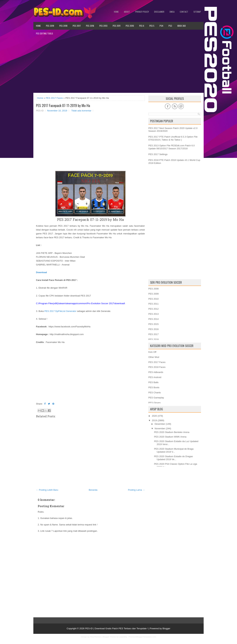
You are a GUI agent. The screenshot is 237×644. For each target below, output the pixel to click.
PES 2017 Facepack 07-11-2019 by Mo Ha (63, 105)
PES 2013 (103, 26)
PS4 (161, 26)
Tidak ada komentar (81, 111)
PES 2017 (77, 26)
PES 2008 (154, 289)
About (127, 12)
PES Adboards (156, 372)
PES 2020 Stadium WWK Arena (170, 437)
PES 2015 (154, 324)
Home (116, 12)
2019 (154, 420)
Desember (160, 424)
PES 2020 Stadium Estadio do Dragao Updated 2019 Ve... (173, 458)
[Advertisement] (118, 65)
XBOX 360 (182, 26)
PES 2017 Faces (54, 98)
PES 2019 (50, 26)
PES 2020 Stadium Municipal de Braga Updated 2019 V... (174, 450)
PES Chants (155, 393)
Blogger (166, 628)
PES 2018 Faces (157, 367)
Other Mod (154, 357)
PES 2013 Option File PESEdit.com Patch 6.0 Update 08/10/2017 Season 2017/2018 (172, 147)
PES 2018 (63, 26)
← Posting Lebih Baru (47, 490)
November (160, 428)
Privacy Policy (142, 12)
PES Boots (154, 387)
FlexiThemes (96, 637)
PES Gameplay (156, 398)
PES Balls (153, 382)
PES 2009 (154, 294)
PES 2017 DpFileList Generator (60, 311)
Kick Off (152, 352)
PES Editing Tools (45, 33)
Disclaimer (159, 12)
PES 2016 (90, 26)
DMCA (172, 12)
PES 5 (152, 26)
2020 (154, 416)
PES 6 (142, 26)
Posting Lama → (136, 490)
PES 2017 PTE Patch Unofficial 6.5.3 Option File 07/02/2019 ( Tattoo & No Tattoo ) (173, 138)
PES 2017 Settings (158, 154)
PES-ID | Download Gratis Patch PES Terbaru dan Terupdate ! (117, 628)
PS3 (170, 26)
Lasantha (123, 637)
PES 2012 (154, 309)
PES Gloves (154, 403)
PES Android (155, 377)
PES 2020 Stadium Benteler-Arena (172, 432)
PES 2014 (154, 319)
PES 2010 (130, 26)
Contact (184, 12)
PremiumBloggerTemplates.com (142, 637)
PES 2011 (117, 26)
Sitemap (197, 12)
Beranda (93, 490)
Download (41, 272)
